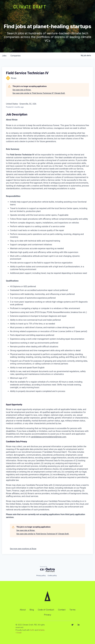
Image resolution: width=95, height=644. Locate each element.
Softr (32, 630)
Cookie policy (52, 576)
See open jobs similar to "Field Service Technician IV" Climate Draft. (39, 93)
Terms (72, 610)
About (23, 610)
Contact (62, 610)
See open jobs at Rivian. (22, 90)
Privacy (48, 615)
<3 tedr (19, 633)
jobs (4, 56)
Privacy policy (41, 576)
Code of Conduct (46, 610)
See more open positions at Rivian (23, 549)
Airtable (41, 630)
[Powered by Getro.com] (47, 569)
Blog (32, 610)
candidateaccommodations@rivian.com (49, 437)
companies (15, 56)
